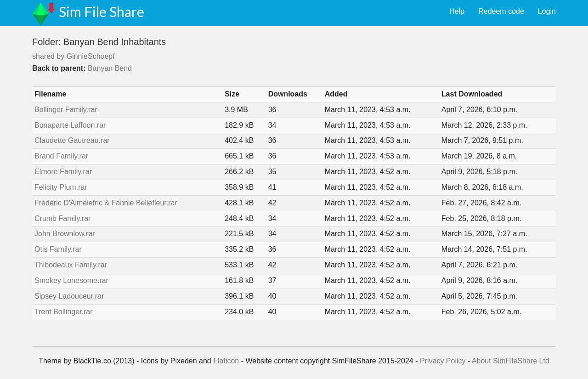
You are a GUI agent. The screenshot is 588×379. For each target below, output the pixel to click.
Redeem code (501, 11)
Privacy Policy (443, 361)
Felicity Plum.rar (61, 187)
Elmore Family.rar (63, 172)
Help (457, 11)
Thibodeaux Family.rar (71, 265)
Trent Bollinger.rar (64, 312)
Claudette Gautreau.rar (72, 140)
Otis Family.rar (58, 249)
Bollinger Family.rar (66, 110)
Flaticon (226, 361)
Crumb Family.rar (62, 218)
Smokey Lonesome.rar (71, 280)
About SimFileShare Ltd (511, 361)
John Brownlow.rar (65, 234)
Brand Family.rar (61, 156)
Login (547, 11)
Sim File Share (102, 11)
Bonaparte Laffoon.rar (70, 125)
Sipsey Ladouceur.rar (69, 296)
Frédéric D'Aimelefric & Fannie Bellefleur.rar (106, 203)
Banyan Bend (110, 68)
